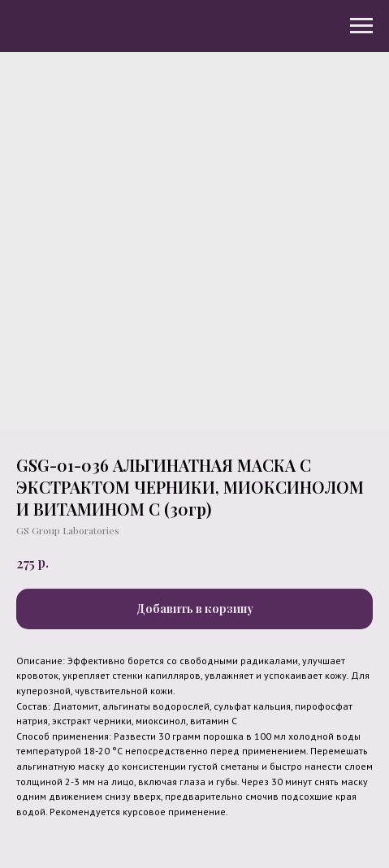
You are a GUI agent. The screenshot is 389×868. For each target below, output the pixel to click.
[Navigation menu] (361, 26)
